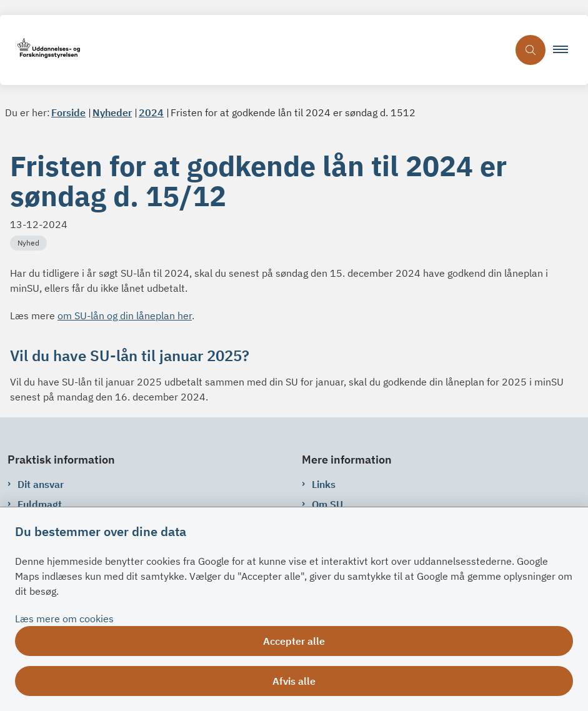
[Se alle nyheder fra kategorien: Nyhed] (30, 242)
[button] (566, 50)
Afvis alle (294, 681)
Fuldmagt (40, 504)
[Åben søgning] (531, 50)
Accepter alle (294, 641)
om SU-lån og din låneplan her (125, 316)
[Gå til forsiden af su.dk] (254, 50)
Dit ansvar (41, 484)
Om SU (327, 504)
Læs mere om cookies (64, 619)
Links (324, 484)
